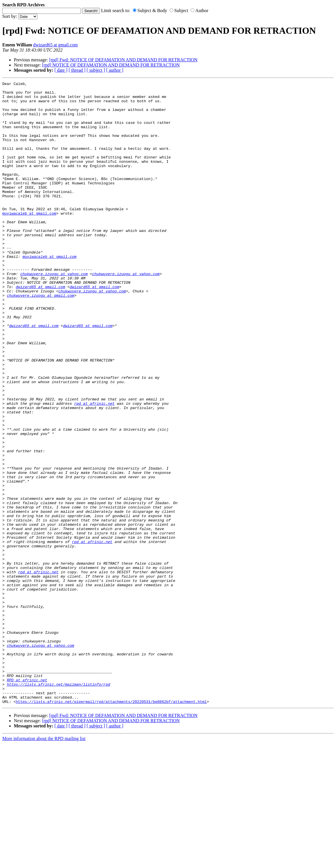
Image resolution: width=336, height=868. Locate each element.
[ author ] (115, 70)
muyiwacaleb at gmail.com (29, 240)
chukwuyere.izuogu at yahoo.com (54, 313)
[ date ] (61, 70)
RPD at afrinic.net (27, 800)
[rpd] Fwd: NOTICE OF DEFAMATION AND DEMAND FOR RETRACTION (123, 60)
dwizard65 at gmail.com (55, 45)
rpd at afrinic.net (94, 468)
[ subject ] (96, 70)
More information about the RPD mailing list (44, 863)
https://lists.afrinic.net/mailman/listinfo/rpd (59, 805)
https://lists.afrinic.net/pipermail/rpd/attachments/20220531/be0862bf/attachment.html (111, 826)
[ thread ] (77, 70)
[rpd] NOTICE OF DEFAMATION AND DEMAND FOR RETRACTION (111, 65)
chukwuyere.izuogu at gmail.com (41, 338)
